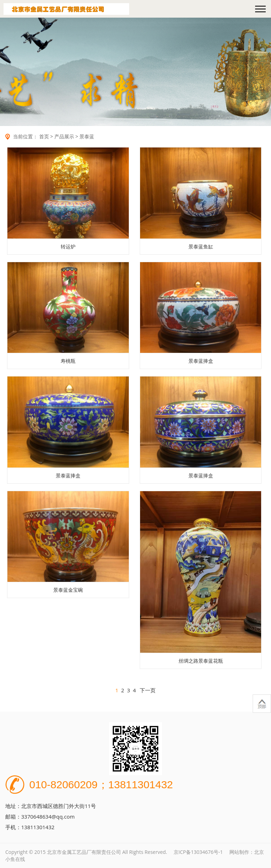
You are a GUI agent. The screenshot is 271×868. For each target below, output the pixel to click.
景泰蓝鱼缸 (201, 246)
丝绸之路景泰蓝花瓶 (201, 661)
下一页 (148, 690)
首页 (44, 136)
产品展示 (64, 136)
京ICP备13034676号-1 (198, 852)
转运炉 (68, 246)
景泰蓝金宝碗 (68, 590)
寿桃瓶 (68, 361)
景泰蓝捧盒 (201, 361)
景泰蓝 (87, 136)
